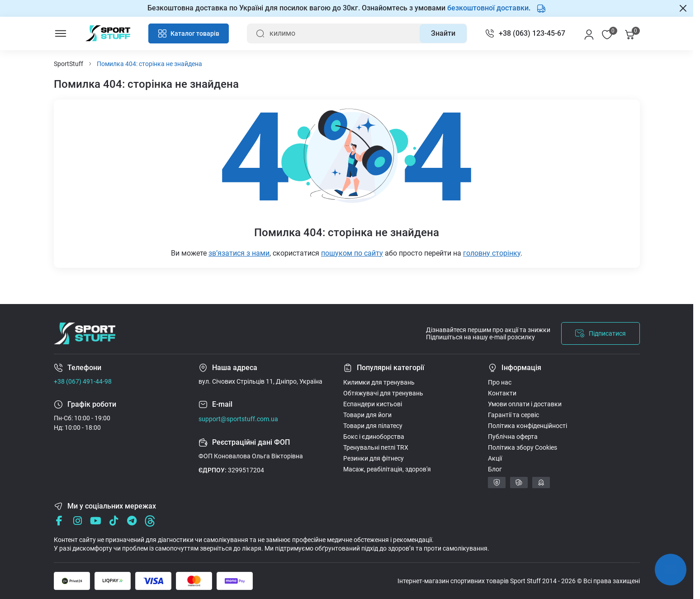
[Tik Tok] (114, 521)
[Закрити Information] (683, 8)
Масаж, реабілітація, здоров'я (387, 469)
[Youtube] (96, 521)
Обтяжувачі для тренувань (383, 393)
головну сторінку (492, 253)
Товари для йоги (367, 415)
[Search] (443, 33)
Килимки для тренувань (379, 382)
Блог (495, 469)
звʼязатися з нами (239, 253)
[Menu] (61, 33)
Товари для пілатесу (373, 426)
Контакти (502, 393)
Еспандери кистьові (373, 404)
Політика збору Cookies (523, 447)
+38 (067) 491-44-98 (83, 381)
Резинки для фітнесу (374, 458)
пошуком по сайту (352, 253)
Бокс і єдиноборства (374, 437)
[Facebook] (59, 521)
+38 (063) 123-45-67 (532, 33)
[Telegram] (132, 521)
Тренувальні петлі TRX (376, 447)
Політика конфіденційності (527, 426)
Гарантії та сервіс (513, 415)
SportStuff (69, 64)
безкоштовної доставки (488, 8)
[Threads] (150, 521)
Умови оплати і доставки (525, 404)
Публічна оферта (513, 437)
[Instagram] (78, 521)
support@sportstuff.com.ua (238, 419)
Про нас (500, 382)
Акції (495, 458)
